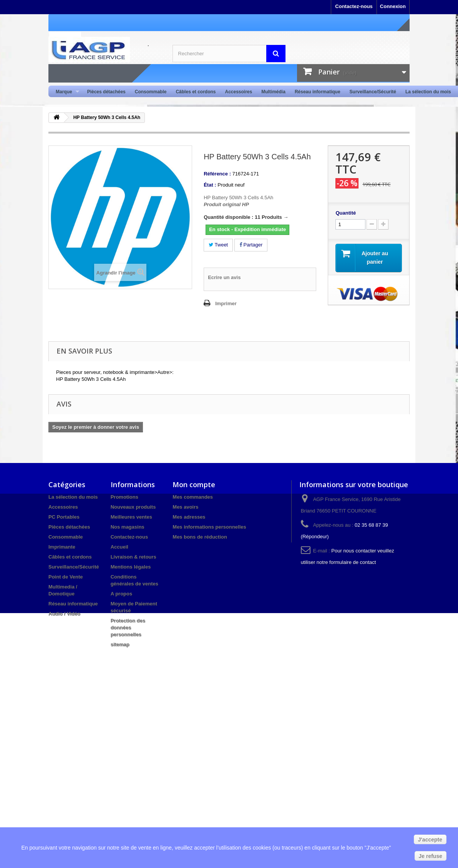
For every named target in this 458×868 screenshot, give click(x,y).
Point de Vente (66, 577)
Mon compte (194, 484)
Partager (251, 245)
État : (210, 185)
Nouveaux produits (133, 507)
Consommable (151, 92)
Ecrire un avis (224, 277)
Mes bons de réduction (200, 537)
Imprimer (226, 303)
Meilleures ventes (131, 517)
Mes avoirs (185, 507)
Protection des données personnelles (128, 627)
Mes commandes (193, 497)
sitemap (120, 644)
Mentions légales (131, 567)
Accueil (119, 547)
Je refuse (431, 856)
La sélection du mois (428, 92)
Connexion (393, 6)
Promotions (124, 497)
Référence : (217, 174)
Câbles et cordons (196, 92)
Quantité (346, 213)
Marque (65, 92)
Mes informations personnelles (209, 527)
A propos (122, 594)
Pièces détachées (106, 92)
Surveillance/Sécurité (373, 92)
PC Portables (64, 517)
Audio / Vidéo (64, 614)
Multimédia (273, 92)
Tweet (218, 245)
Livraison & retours (134, 557)
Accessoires (238, 92)
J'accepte (430, 840)
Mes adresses (189, 517)
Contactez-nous (354, 6)
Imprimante (62, 547)
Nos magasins (128, 527)
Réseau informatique (318, 92)
